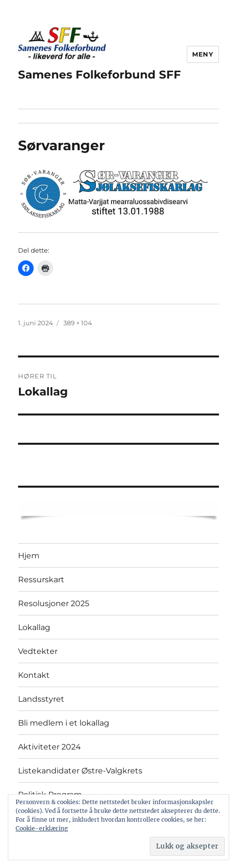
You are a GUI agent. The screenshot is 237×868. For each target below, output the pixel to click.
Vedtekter (38, 651)
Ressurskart (41, 580)
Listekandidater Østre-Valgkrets (80, 771)
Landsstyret (41, 699)
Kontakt (34, 675)
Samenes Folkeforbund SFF (99, 75)
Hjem (29, 556)
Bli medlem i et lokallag (64, 723)
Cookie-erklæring (42, 828)
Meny (203, 54)
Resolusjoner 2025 (54, 603)
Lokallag (34, 627)
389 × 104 (78, 323)
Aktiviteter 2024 (49, 747)
